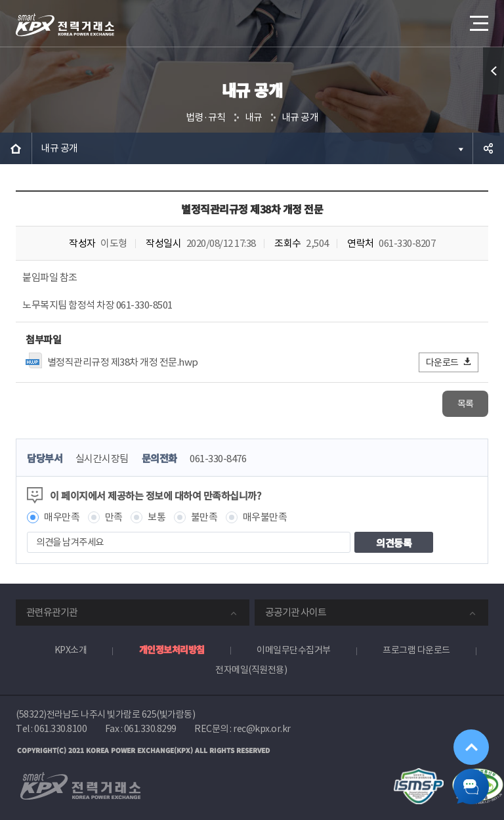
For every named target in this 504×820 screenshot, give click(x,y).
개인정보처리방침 (172, 649)
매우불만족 (265, 517)
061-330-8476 (218, 459)
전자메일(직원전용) (251, 670)
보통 (157, 517)
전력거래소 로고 (65, 25)
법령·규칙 (206, 117)
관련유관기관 (52, 612)
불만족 (204, 517)
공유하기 (488, 148)
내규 (254, 117)
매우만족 (62, 517)
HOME (16, 148)
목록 (466, 404)
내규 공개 (300, 117)
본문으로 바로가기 (0, 0)
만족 (114, 517)
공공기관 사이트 (296, 612)
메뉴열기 (478, 19)
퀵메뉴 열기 (493, 71)
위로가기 (469, 740)
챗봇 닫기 (469, 785)
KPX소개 (71, 650)
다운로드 (449, 362)
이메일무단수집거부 (294, 650)
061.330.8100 (60, 729)
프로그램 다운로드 (416, 650)
